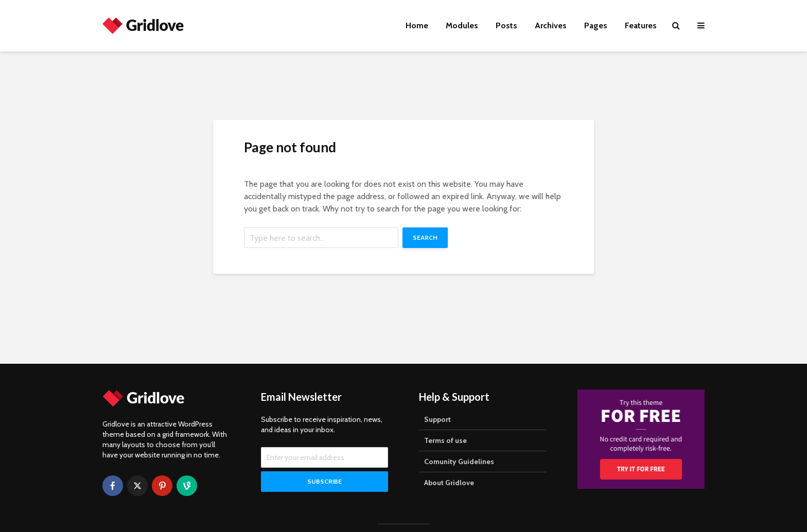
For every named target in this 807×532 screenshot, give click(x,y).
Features (641, 25)
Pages (596, 25)
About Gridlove (449, 483)
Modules (462, 25)
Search (425, 237)
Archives (551, 25)
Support (437, 419)
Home (417, 25)
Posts (506, 25)
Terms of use (445, 440)
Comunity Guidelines (459, 462)
